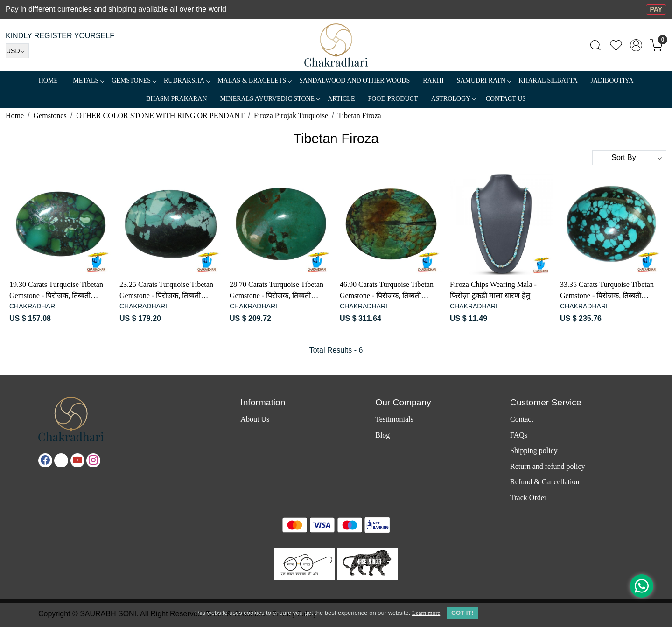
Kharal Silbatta (548, 80)
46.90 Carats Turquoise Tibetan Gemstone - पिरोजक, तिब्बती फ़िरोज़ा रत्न (387, 291)
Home (48, 80)
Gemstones (134, 80)
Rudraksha (187, 80)
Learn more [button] (426, 613)
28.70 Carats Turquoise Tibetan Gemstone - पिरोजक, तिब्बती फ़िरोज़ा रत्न (276, 291)
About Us (255, 419)
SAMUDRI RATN (484, 80)
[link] (595, 45)
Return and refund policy (547, 466)
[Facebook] (45, 460)
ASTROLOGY (453, 99)
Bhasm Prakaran (176, 99)
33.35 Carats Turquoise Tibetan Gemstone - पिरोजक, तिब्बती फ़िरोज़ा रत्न (607, 291)
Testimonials (394, 419)
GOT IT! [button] (462, 613)
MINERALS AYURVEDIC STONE (270, 99)
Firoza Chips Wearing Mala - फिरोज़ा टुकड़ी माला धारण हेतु (493, 290)
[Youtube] (77, 460)
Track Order (528, 498)
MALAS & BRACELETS (254, 80)
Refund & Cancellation (545, 482)
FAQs (519, 435)
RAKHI (433, 80)
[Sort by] (629, 158)
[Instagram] (93, 460)
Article (341, 99)
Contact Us (506, 99)
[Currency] (17, 51)
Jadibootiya (612, 80)
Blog (382, 435)
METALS (88, 80)
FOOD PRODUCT (393, 99)
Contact (522, 419)
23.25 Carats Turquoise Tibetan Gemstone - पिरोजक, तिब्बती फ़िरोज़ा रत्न (166, 291)
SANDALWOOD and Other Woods (354, 80)
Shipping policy (534, 450)
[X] (61, 460)
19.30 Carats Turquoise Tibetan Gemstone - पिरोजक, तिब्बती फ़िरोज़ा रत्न (56, 291)
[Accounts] (636, 45)
